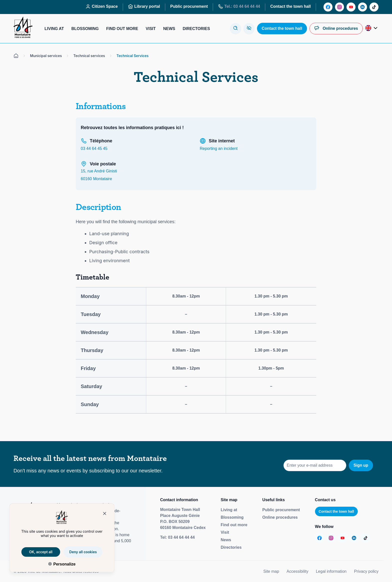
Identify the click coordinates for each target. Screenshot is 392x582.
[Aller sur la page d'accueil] (16, 56)
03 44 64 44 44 (181, 537)
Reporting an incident (219, 149)
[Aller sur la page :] (328, 7)
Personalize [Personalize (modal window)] (59, 564)
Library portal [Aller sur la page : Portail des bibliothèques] (144, 7)
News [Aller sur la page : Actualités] (169, 29)
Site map (271, 571)
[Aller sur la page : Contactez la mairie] (282, 29)
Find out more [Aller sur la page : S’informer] (122, 29)
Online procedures (280, 517)
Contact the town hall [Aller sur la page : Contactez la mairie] (290, 6)
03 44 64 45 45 (94, 149)
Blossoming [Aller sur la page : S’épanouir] (85, 29)
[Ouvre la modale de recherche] (235, 29)
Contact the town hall (336, 511)
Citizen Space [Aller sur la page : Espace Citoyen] (102, 7)
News (226, 540)
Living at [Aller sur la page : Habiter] (54, 29)
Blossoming (232, 517)
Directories (231, 547)
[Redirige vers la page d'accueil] (23, 29)
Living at (229, 510)
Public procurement (281, 510)
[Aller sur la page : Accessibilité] (249, 29)
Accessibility (297, 571)
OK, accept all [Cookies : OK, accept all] (36, 552)
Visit (225, 532)
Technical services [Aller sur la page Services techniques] (89, 56)
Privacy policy (366, 571)
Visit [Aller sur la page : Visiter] (151, 29)
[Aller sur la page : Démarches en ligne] (336, 29)
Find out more (234, 525)
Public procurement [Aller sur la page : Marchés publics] (189, 6)
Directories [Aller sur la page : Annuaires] (196, 29)
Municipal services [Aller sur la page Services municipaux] (46, 56)
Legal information (331, 571)
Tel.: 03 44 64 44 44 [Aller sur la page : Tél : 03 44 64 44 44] (239, 7)
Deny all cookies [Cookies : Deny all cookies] (78, 552)
